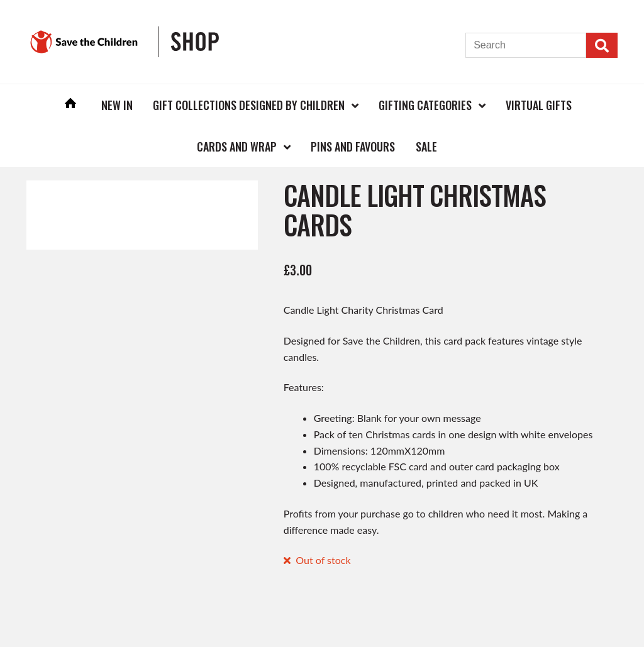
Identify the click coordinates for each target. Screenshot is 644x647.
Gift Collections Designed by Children (249, 105)
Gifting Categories (425, 105)
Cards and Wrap (237, 147)
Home (70, 105)
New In (117, 105)
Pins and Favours (353, 147)
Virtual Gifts (539, 105)
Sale (426, 147)
